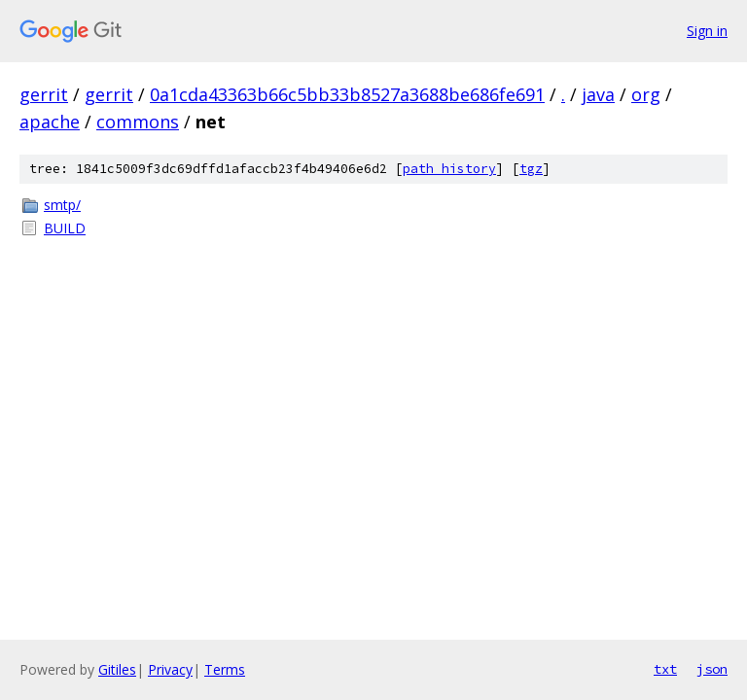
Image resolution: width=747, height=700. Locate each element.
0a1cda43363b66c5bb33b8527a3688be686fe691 (347, 94)
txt (665, 669)
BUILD (65, 228)
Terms (225, 669)
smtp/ (62, 205)
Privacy (170, 669)
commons (138, 122)
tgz (531, 169)
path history (449, 169)
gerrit (44, 94)
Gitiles (117, 669)
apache (50, 122)
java (598, 94)
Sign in (707, 31)
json (712, 669)
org (646, 94)
